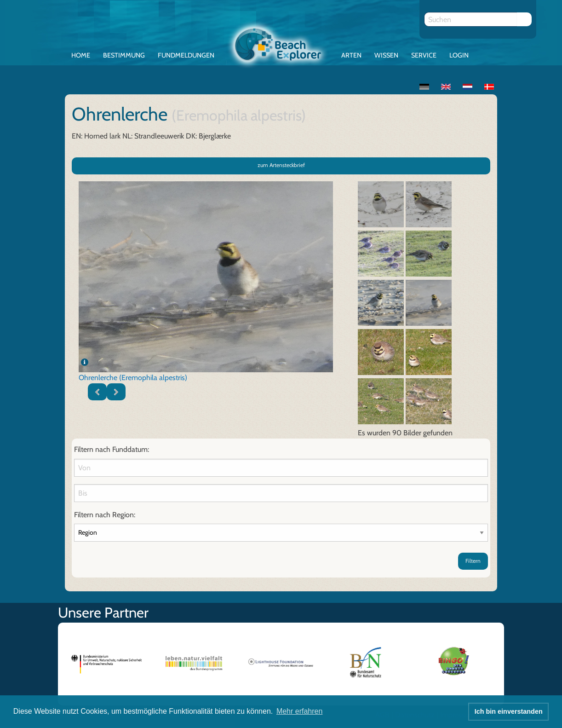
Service (424, 55)
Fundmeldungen (186, 55)
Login (459, 55)
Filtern (473, 561)
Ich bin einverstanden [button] (509, 711)
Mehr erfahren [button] (300, 711)
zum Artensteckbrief (281, 165)
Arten (351, 55)
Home (81, 55)
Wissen (386, 55)
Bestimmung (124, 55)
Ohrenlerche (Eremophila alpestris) (133, 378)
